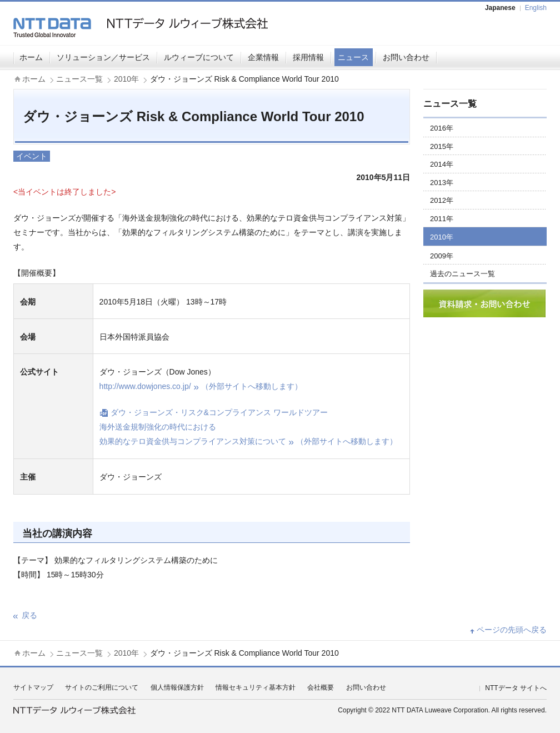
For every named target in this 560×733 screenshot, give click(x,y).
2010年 (126, 79)
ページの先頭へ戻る (512, 630)
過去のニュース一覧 (462, 274)
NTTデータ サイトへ (516, 688)
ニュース (353, 57)
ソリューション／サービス (103, 57)
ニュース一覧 (79, 79)
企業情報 (263, 57)
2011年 (442, 219)
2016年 (442, 128)
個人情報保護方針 (177, 687)
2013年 (442, 183)
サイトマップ (33, 687)
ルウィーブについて (199, 57)
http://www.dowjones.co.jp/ (201, 386)
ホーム (31, 57)
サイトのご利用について (102, 687)
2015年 (442, 146)
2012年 (442, 200)
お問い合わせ (406, 57)
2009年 (442, 256)
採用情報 (308, 57)
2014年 (442, 164)
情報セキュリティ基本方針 (256, 687)
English (536, 8)
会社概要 (321, 687)
